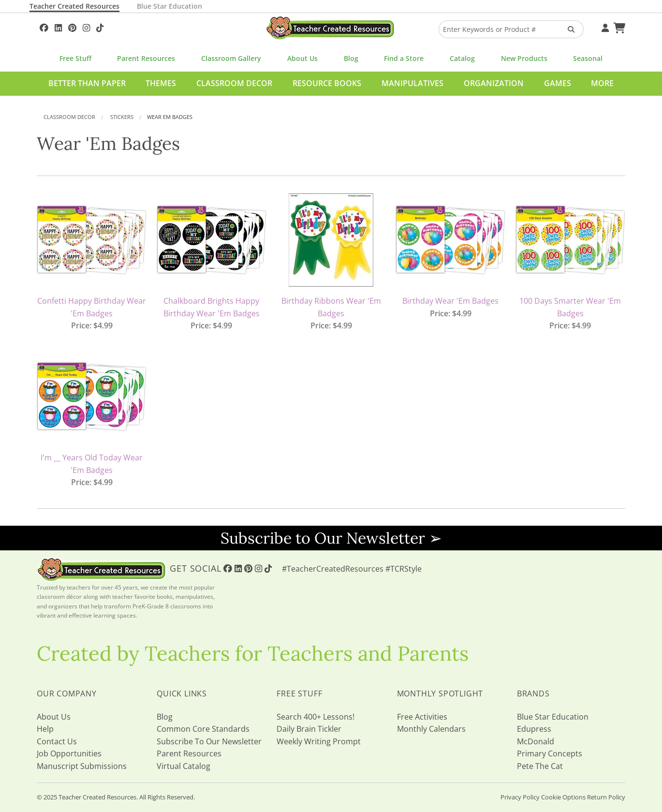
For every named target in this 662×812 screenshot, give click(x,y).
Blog (351, 58)
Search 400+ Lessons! (316, 717)
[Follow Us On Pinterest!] (72, 27)
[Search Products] (568, 29)
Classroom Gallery (231, 58)
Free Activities (422, 717)
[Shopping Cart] (618, 27)
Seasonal (588, 58)
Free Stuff (75, 58)
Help (45, 729)
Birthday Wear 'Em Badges (450, 301)
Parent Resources (146, 58)
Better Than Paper (87, 83)
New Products (524, 58)
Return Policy (606, 797)
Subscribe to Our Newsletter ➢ (331, 538)
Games (558, 83)
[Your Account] (604, 27)
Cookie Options (563, 797)
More (602, 83)
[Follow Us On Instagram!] (86, 27)
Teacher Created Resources (74, 6)
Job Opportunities (69, 753)
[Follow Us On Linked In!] (58, 27)
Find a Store (404, 58)
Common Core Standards (203, 729)
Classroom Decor (234, 83)
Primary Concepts (550, 753)
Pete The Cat (540, 766)
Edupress (534, 729)
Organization (494, 83)
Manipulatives (412, 83)
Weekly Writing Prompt (319, 741)
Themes (161, 83)
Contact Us (57, 741)
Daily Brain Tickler (309, 729)
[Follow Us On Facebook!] (44, 27)
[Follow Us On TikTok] (100, 27)
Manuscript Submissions (82, 766)
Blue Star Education (169, 6)
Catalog (462, 58)
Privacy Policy (520, 797)
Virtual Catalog (184, 766)
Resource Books (327, 83)
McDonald (536, 741)
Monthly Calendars (431, 729)
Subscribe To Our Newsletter (209, 741)
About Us (302, 58)
